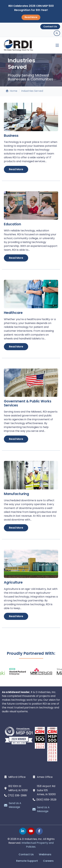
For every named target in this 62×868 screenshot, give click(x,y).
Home (12, 91)
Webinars (45, 854)
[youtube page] (31, 831)
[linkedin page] (23, 831)
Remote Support (27, 861)
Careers (48, 861)
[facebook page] (39, 831)
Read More (31, 17)
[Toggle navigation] (56, 45)
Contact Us (50, 27)
